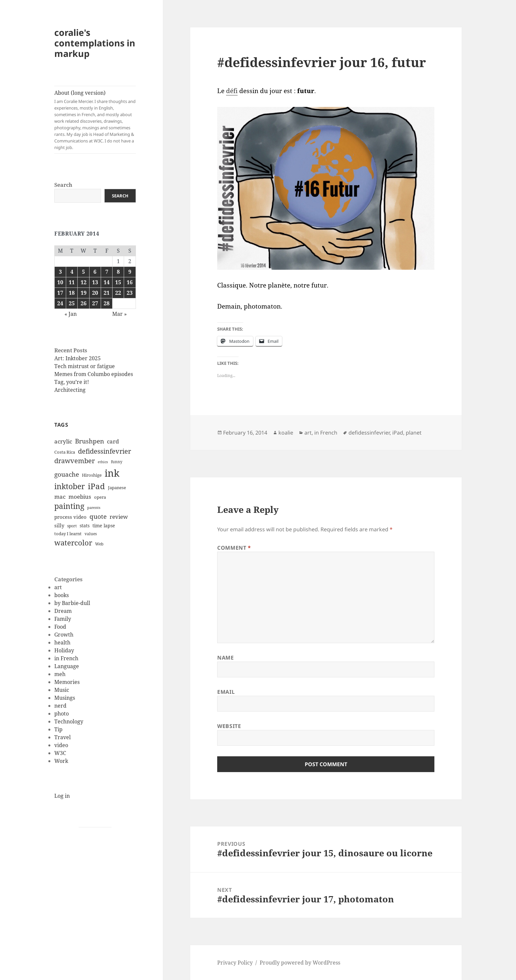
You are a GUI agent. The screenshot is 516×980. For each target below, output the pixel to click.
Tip (58, 729)
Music (62, 690)
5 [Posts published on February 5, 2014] (83, 272)
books (62, 595)
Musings (65, 698)
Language (67, 666)
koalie (286, 433)
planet (414, 433)
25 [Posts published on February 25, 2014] (72, 303)
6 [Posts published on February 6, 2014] (95, 272)
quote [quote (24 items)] (98, 516)
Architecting (70, 390)
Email (226, 692)
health (62, 642)
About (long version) (95, 120)
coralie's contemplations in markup (95, 43)
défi (232, 91)
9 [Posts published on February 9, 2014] (130, 272)
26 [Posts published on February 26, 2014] (84, 303)
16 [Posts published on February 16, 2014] (130, 282)
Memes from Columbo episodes (94, 374)
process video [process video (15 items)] (70, 517)
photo (62, 714)
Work (61, 761)
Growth (64, 635)
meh (60, 674)
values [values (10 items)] (91, 534)
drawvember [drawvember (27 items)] (75, 461)
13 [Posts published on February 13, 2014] (95, 282)
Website (229, 726)
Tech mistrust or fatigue (85, 366)
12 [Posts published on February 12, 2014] (84, 282)
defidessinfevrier (369, 433)
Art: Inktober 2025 (77, 358)
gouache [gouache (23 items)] (67, 474)
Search (63, 185)
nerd (60, 706)
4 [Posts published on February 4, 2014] (72, 272)
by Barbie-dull (72, 603)
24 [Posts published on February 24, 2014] (60, 303)
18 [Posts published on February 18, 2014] (72, 293)
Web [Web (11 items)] (99, 544)
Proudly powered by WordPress (300, 963)
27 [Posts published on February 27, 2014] (95, 303)
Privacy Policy (235, 963)
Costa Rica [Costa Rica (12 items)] (65, 452)
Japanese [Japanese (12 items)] (117, 488)
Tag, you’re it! (72, 382)
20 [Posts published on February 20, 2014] (95, 293)
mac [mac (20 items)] (60, 496)
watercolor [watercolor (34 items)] (73, 542)
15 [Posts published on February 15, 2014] (118, 282)
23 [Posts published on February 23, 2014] (130, 293)
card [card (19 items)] (113, 441)
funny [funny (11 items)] (117, 462)
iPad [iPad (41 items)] (96, 486)
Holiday (64, 650)
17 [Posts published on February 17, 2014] (60, 293)
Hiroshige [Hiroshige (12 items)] (92, 475)
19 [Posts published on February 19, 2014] (84, 293)
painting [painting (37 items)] (69, 506)
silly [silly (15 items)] (59, 525)
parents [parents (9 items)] (94, 508)
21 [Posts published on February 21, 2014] (107, 293)
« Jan (71, 314)
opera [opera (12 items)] (100, 497)
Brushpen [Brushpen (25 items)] (90, 441)
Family (63, 619)
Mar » (119, 314)
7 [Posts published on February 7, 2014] (107, 272)
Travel (63, 737)
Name (226, 658)
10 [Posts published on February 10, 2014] (60, 282)
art (58, 587)
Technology (69, 721)
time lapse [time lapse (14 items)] (104, 526)
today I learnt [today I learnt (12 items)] (68, 534)
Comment (234, 548)
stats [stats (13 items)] (85, 526)
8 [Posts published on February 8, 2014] (118, 272)
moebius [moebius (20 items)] (80, 496)
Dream (63, 611)
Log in (62, 796)
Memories (67, 682)
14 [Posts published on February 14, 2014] (107, 282)
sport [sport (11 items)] (72, 526)
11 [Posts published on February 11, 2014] (72, 282)
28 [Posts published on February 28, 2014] (107, 303)
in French (66, 658)
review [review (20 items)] (119, 516)
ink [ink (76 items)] (112, 473)
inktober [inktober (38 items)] (70, 486)
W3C (60, 753)
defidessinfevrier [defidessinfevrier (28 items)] (104, 451)
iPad (398, 433)
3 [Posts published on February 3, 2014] (60, 272)
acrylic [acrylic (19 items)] (63, 441)
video (61, 745)
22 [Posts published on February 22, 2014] (118, 293)
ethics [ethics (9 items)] (103, 462)
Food (60, 627)
